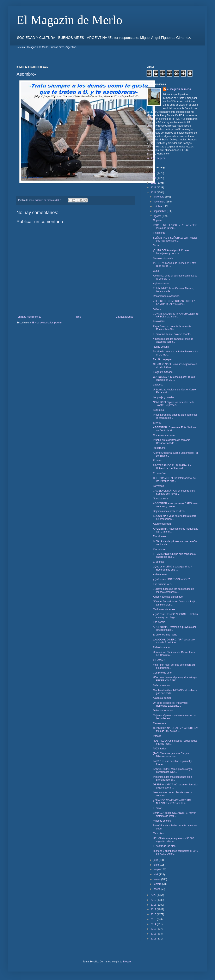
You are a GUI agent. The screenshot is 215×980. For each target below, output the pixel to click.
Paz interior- (160, 549)
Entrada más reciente (29, 317)
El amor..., (159, 808)
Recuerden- (159, 723)
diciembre (159, 197)
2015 (154, 919)
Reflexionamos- (162, 647)
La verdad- (159, 486)
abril (156, 875)
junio (157, 865)
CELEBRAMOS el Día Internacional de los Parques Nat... (174, 480)
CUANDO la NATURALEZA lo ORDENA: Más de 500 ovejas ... (175, 730)
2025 (154, 173)
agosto (158, 216)
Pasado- (158, 736)
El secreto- (159, 562)
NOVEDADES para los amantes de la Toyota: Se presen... (174, 404)
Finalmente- (159, 233)
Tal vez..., (158, 245)
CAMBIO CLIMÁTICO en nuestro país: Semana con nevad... (174, 492)
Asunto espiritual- (163, 524)
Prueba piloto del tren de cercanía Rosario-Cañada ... (172, 442)
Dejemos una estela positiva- (169, 511)
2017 (154, 909)
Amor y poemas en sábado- (168, 597)
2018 (154, 905)
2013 (154, 929)
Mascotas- (159, 833)
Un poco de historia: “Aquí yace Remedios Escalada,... (170, 704)
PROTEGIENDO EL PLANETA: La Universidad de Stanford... (172, 467)
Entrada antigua (125, 317)
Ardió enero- (160, 574)
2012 (154, 934)
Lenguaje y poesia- (163, 397)
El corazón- (159, 473)
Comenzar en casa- (164, 435)
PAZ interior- (160, 749)
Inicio (79, 317)
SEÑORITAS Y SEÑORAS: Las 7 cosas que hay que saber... (175, 239)
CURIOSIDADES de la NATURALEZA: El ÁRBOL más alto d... (176, 315)
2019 (154, 900)
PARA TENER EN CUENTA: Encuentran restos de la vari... (175, 227)
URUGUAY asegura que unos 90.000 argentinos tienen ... (173, 840)
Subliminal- (159, 410)
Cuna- (156, 271)
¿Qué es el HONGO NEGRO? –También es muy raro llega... (175, 616)
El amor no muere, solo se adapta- (172, 334)
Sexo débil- (159, 322)
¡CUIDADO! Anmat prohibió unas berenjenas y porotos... (171, 252)
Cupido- (157, 220)
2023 (154, 183)
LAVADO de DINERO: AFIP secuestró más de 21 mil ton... (174, 641)
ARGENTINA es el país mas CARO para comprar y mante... (175, 505)
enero (157, 889)
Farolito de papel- (163, 359)
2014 (154, 924)
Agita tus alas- (161, 284)
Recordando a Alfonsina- (167, 296)
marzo (157, 879)
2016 (154, 914)
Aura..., (157, 309)
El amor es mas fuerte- (165, 635)
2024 (154, 178)
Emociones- (159, 536)
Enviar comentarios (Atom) (47, 323)
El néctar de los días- (165, 846)
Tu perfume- (160, 448)
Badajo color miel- (163, 258)
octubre (158, 206)
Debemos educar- (163, 711)
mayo (157, 870)
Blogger (127, 962)
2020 (154, 895)
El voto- (157, 461)
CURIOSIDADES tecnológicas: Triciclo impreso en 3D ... (174, 378)
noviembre (160, 202)
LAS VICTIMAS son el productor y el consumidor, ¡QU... (173, 771)
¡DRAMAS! (159, 660)
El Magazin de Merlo (69, 20)
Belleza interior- (162, 685)
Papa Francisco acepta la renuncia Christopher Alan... (172, 328)
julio (156, 860)
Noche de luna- (161, 347)
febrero (158, 884)
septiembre (160, 211)
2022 (154, 188)
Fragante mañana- (163, 372)
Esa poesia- (159, 622)
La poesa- (158, 385)
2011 (154, 939)
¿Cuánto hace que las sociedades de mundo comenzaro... (173, 590)
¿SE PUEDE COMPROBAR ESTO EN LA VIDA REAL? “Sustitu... (174, 303)
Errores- (157, 423)
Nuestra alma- (161, 499)
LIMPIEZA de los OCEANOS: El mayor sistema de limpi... (174, 814)
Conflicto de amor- (163, 673)
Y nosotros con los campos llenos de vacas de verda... (173, 340)
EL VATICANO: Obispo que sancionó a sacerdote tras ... (174, 555)
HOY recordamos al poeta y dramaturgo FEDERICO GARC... (175, 679)
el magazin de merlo (179, 89)
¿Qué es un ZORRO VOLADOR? (171, 579)
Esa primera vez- (162, 584)
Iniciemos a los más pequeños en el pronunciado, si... (173, 778)
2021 (154, 193)
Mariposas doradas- (164, 609)
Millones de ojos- (162, 821)
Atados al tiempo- (163, 698)
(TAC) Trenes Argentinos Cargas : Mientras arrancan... (172, 755)
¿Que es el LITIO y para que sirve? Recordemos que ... (172, 568)
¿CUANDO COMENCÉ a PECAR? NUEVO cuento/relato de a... (172, 802)
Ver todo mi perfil (156, 158)
